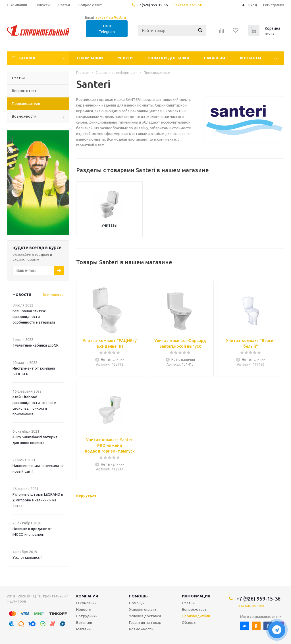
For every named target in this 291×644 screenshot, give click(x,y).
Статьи (188, 603)
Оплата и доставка (168, 58)
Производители (196, 616)
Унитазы (109, 225)
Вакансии (215, 58)
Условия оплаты (143, 609)
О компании (90, 58)
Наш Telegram (107, 29)
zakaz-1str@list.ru (111, 17)
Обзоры (189, 622)
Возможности (141, 629)
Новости (84, 609)
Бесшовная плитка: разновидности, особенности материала (34, 316)
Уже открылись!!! (27, 557)
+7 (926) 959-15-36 (152, 5)
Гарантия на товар (145, 622)
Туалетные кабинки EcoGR (36, 345)
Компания (87, 596)
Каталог (27, 58)
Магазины (85, 629)
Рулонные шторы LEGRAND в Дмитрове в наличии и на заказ (38, 500)
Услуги (125, 58)
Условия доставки (145, 616)
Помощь (138, 596)
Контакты (251, 58)
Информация (196, 596)
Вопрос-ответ (194, 609)
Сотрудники (87, 616)
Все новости (53, 295)
